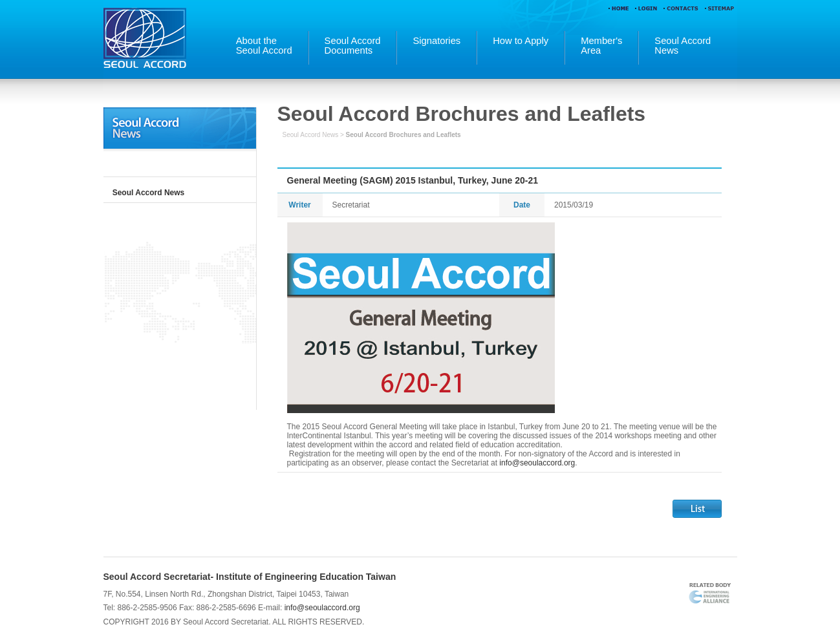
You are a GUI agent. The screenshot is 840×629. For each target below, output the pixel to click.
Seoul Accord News (149, 193)
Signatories (436, 41)
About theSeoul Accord (264, 46)
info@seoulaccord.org (537, 463)
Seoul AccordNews (683, 46)
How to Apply (521, 41)
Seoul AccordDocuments (353, 46)
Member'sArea (601, 46)
